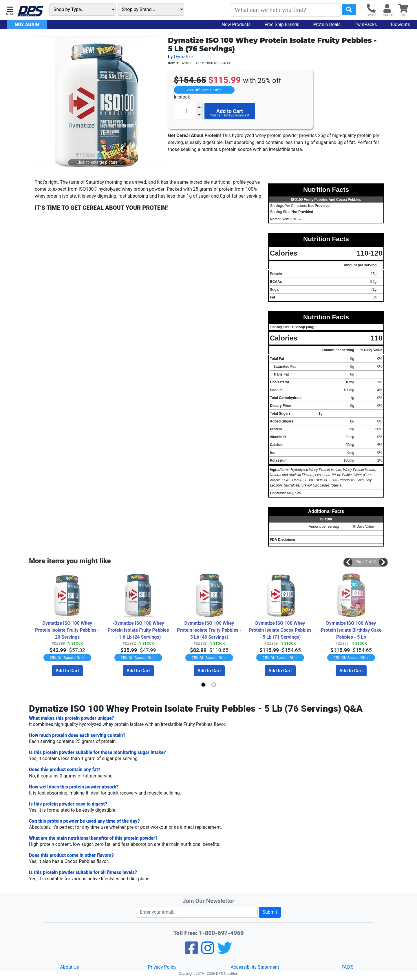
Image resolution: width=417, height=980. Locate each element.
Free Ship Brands (282, 24)
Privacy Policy (162, 967)
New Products (236, 24)
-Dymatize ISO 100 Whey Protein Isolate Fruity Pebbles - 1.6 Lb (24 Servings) (139, 630)
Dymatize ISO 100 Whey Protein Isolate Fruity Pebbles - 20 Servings (67, 630)
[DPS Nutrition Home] (30, 11)
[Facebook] (191, 952)
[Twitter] (225, 952)
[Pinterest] (208, 952)
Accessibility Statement (255, 967)
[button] (10, 10)
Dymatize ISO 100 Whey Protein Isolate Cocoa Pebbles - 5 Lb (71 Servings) (281, 630)
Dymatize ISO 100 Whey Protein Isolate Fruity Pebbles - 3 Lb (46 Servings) (209, 630)
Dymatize (183, 57)
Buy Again (27, 24)
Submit (270, 912)
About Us (69, 967)
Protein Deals (327, 24)
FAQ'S (347, 967)
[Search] (286, 10)
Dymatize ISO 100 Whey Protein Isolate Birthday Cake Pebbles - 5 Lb (352, 630)
